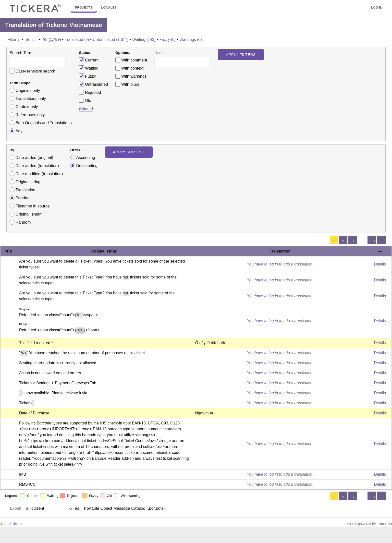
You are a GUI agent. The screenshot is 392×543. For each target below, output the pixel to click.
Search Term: (22, 53)
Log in (377, 8)
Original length (28, 214)
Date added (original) (34, 157)
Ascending (86, 157)
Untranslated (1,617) (111, 40)
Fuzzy (87, 76)
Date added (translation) (37, 166)
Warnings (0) (191, 40)
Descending (87, 166)
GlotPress (384, 524)
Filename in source (32, 206)
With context (132, 68)
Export (16, 508)
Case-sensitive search (35, 71)
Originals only (28, 90)
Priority (22, 198)
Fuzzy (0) (167, 40)
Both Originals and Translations (43, 123)
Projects (84, 8)
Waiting (89, 68)
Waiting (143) (144, 40)
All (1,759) (52, 40)
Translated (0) (77, 40)
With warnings (134, 76)
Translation (25, 190)
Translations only (31, 98)
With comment (134, 60)
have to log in (266, 264)
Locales (109, 8)
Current (89, 60)
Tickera (18, 524)
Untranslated (93, 84)
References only (30, 115)
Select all (86, 109)
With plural (131, 84)
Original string (28, 182)
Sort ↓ (31, 40)
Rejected (90, 92)
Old (85, 100)
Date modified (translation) (39, 174)
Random (23, 222)
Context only (27, 107)
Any (19, 131)
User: (159, 53)
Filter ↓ (13, 40)
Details (380, 264)
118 (372, 241)
